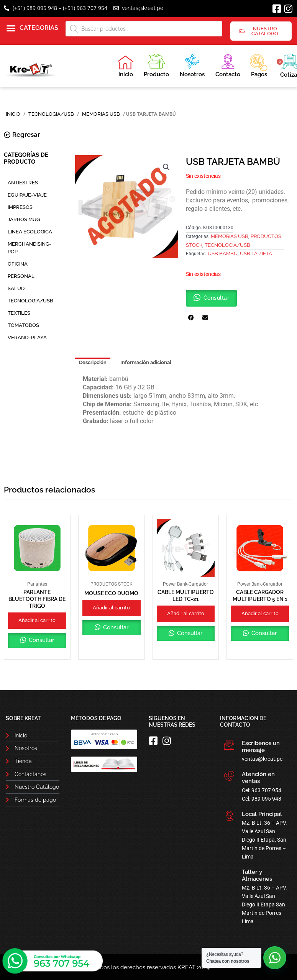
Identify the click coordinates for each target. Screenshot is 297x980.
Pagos (258, 65)
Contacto (228, 65)
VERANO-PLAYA (27, 337)
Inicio (125, 66)
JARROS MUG (24, 219)
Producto (156, 65)
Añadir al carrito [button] (37, 620)
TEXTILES (19, 313)
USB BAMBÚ (223, 254)
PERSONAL (21, 276)
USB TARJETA (256, 254)
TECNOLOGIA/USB (51, 114)
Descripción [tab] (93, 362)
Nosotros (192, 65)
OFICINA (18, 264)
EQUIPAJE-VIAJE (27, 195)
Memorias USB (101, 114)
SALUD (16, 288)
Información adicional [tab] (146, 362)
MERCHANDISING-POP (30, 248)
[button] (32, 28)
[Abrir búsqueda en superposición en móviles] (144, 29)
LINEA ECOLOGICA (30, 232)
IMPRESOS (20, 207)
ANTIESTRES (23, 183)
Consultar (41, 640)
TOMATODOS (23, 325)
